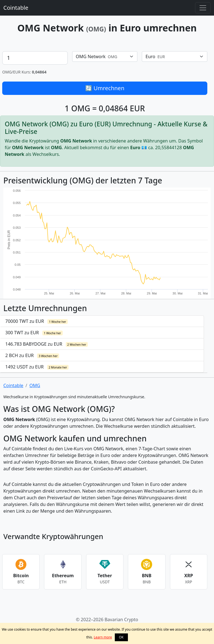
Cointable (16, 8)
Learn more (103, 637)
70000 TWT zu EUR (37, 321)
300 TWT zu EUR (34, 333)
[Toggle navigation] (203, 8)
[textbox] (102, 56)
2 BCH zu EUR (32, 355)
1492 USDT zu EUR (37, 367)
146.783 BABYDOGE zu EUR (47, 344)
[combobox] (105, 56)
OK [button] (121, 637)
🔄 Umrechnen (105, 88)
